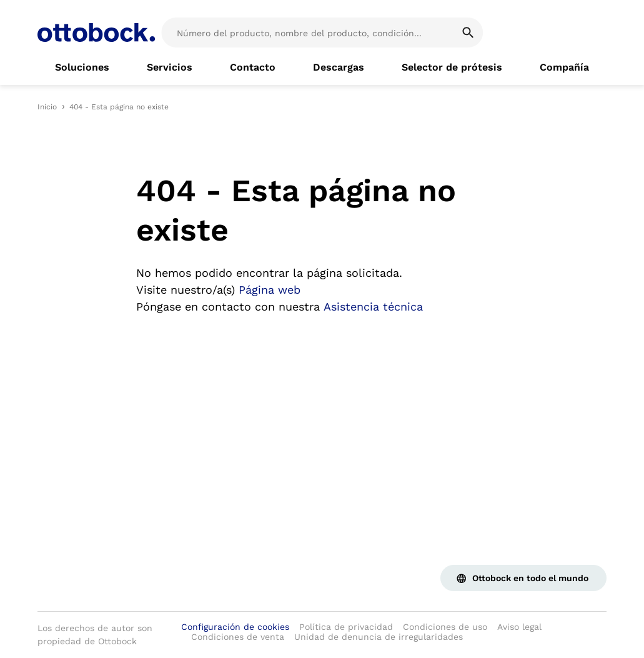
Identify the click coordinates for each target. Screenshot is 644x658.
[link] (82, 67)
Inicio (47, 107)
